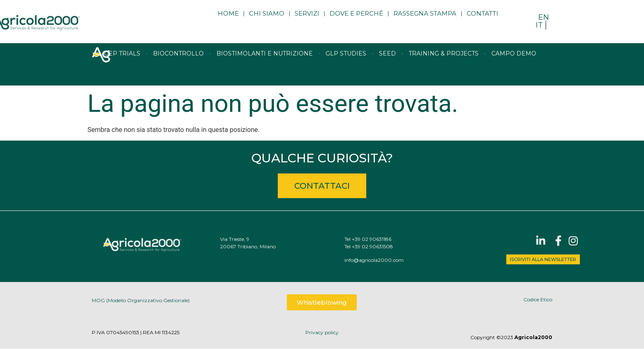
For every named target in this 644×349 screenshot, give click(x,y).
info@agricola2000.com (391, 260)
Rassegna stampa (425, 20)
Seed (387, 64)
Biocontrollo (178, 64)
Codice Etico (538, 299)
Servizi (307, 20)
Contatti (482, 20)
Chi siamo (267, 20)
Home (228, 20)
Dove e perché (356, 20)
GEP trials (122, 64)
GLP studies (346, 64)
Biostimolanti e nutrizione (265, 64)
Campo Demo (514, 64)
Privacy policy (322, 332)
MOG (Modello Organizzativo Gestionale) (141, 301)
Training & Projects (444, 64)
